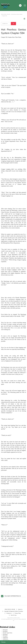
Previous (3, 642)
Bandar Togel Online (8, 633)
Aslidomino (5, 637)
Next (24, 642)
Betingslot (5, 630)
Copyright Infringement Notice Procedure (14, 611)
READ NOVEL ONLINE (10, 609)
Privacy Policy (18, 613)
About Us (20, 609)
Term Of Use (14, 615)
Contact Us (9, 613)
